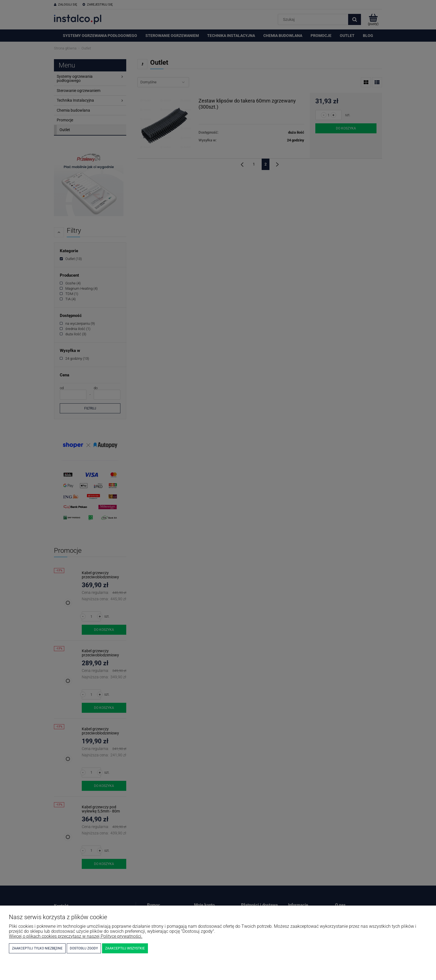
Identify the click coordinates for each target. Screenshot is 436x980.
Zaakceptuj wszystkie (125, 948)
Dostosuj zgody (84, 948)
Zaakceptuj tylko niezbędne (37, 948)
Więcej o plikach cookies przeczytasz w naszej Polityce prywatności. (76, 936)
